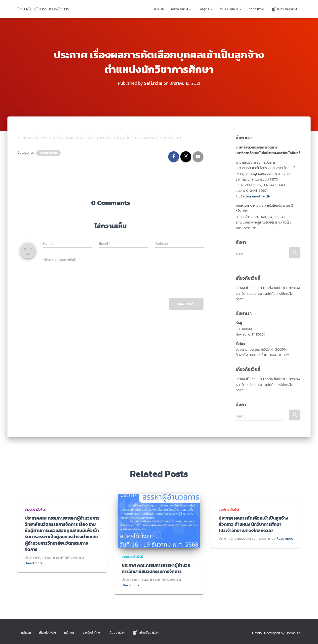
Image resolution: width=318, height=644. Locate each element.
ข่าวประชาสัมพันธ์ (48, 153)
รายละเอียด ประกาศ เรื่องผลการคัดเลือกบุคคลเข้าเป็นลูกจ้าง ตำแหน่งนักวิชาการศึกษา (101, 138)
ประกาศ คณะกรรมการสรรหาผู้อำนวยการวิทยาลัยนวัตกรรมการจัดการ (156, 568)
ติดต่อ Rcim (256, 9)
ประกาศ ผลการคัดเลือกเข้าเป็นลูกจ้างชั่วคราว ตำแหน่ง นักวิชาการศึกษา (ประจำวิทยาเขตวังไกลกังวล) (253, 524)
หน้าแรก (159, 9)
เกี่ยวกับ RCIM (181, 9)
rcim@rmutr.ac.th (257, 196)
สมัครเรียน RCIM (284, 9)
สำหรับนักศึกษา (230, 9)
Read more (34, 563)
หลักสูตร (205, 9)
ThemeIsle (293, 633)
